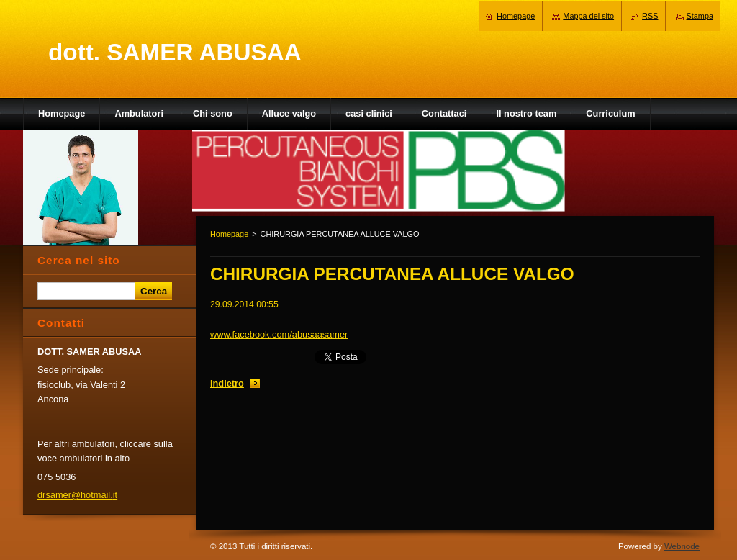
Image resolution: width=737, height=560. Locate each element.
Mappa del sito (588, 16)
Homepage (229, 234)
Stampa (700, 16)
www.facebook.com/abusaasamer (279, 334)
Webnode (682, 546)
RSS (650, 16)
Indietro (227, 383)
